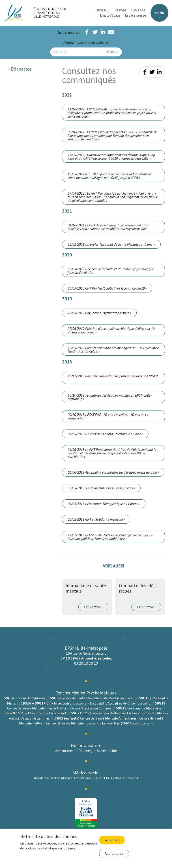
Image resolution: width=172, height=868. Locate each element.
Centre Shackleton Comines (91, 708)
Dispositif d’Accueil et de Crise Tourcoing (120, 703)
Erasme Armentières (30, 698)
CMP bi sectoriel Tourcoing (66, 703)
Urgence (103, 10)
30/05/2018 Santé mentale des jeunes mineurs (100, 488)
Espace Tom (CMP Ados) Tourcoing (128, 723)
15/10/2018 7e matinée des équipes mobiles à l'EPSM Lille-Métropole (110, 397)
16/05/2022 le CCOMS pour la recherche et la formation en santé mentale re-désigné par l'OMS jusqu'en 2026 (109, 176)
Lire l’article (92, 607)
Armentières (64, 751)
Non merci (113, 854)
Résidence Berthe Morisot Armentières (63, 778)
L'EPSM (120, 10)
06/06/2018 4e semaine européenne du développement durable (112, 472)
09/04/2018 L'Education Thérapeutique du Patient (103, 504)
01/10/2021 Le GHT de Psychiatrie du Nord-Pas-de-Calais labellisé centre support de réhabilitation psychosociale (108, 227)
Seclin (101, 751)
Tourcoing (85, 751)
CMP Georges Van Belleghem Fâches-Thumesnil (118, 713)
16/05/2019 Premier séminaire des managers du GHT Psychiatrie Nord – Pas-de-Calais (113, 350)
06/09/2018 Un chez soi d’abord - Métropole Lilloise (104, 434)
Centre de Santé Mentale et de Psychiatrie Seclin (98, 698)
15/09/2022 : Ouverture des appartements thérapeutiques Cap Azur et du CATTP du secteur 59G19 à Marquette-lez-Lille (111, 157)
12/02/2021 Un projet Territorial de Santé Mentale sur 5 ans (110, 244)
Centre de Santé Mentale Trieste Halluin (37, 708)
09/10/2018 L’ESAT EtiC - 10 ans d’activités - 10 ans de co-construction (109, 416)
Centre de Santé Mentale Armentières (108, 718)
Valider (110, 52)
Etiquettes (20, 69)
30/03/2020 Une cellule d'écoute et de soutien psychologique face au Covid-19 (111, 271)
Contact (138, 10)
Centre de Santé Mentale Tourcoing (73, 723)
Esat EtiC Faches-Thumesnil (117, 778)
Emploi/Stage (110, 15)
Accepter (111, 840)
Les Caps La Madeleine (144, 708)
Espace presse (135, 15)
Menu (159, 13)
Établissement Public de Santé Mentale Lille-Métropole (50, 13)
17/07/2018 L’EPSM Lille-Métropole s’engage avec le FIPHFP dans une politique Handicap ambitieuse (110, 537)
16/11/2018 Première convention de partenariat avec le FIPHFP (113, 376)
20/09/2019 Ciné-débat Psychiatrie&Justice (98, 313)
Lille (114, 751)
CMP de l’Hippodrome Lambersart (41, 713)
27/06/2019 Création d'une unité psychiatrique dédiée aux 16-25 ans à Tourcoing (112, 330)
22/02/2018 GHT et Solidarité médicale (95, 519)
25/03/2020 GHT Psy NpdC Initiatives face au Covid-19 (106, 288)
